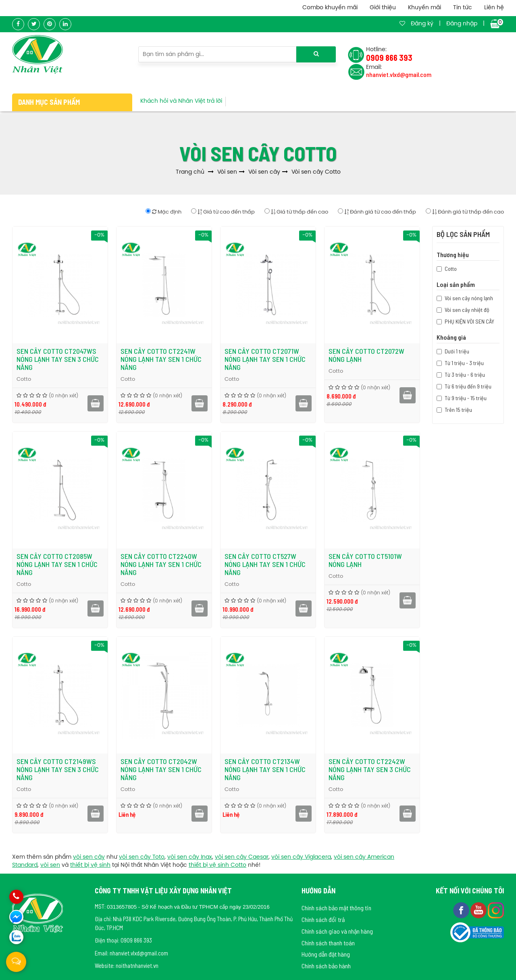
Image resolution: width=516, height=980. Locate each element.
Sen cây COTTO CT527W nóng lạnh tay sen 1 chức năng (265, 564)
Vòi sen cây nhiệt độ (467, 310)
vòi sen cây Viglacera (301, 857)
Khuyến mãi (424, 8)
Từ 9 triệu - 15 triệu (466, 398)
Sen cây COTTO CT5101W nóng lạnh (365, 560)
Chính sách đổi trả (323, 919)
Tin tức (463, 8)
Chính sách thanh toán (328, 943)
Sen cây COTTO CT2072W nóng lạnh (366, 355)
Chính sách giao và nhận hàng (337, 931)
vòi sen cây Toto (142, 857)
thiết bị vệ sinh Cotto (217, 865)
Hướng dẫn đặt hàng (326, 954)
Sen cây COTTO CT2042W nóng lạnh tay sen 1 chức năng (161, 769)
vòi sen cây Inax (190, 857)
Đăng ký (422, 24)
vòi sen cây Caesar (242, 857)
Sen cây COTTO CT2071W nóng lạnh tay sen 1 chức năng (265, 359)
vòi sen (50, 865)
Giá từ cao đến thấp (223, 212)
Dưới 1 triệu (457, 351)
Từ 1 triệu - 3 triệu (464, 363)
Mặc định (163, 212)
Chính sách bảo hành (326, 966)
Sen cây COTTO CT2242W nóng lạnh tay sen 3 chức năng (370, 769)
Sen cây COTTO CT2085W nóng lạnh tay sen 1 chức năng (57, 564)
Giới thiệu (383, 8)
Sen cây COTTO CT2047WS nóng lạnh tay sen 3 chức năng (58, 359)
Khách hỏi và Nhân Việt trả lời (181, 101)
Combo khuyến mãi (330, 8)
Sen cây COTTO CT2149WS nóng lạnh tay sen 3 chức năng (58, 769)
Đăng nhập (462, 24)
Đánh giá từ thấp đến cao (465, 212)
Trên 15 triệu (458, 410)
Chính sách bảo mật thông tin (336, 908)
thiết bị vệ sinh (90, 865)
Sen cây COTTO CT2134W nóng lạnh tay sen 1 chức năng (265, 769)
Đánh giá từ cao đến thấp (377, 212)
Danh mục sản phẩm (49, 102)
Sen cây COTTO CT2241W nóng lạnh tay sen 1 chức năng (161, 359)
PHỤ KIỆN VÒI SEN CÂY (469, 321)
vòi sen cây (89, 857)
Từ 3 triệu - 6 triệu (465, 375)
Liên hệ (494, 8)
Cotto (24, 379)
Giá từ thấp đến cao (296, 212)
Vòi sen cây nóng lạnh (469, 298)
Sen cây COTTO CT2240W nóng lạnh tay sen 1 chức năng (161, 564)
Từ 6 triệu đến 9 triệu (468, 386)
